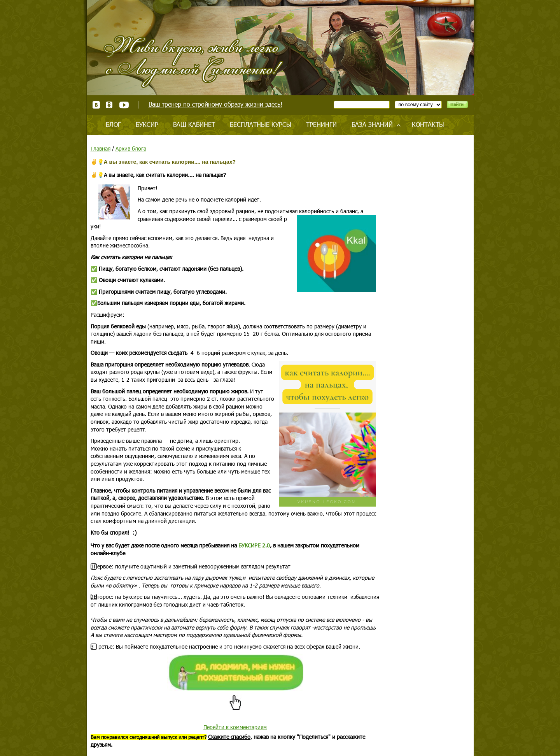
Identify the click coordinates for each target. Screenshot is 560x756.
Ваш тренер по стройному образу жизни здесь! (215, 104)
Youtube (124, 105)
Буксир (147, 124)
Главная (101, 148)
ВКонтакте (96, 105)
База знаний (372, 124)
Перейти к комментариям (235, 727)
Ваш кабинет (194, 124)
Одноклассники (109, 105)
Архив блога (131, 148)
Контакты (428, 124)
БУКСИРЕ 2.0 (254, 545)
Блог (113, 124)
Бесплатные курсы (261, 124)
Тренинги (321, 124)
